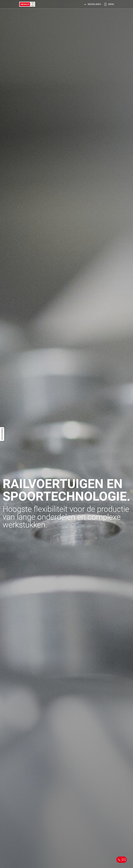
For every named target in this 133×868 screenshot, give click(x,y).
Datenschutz (2, 434)
